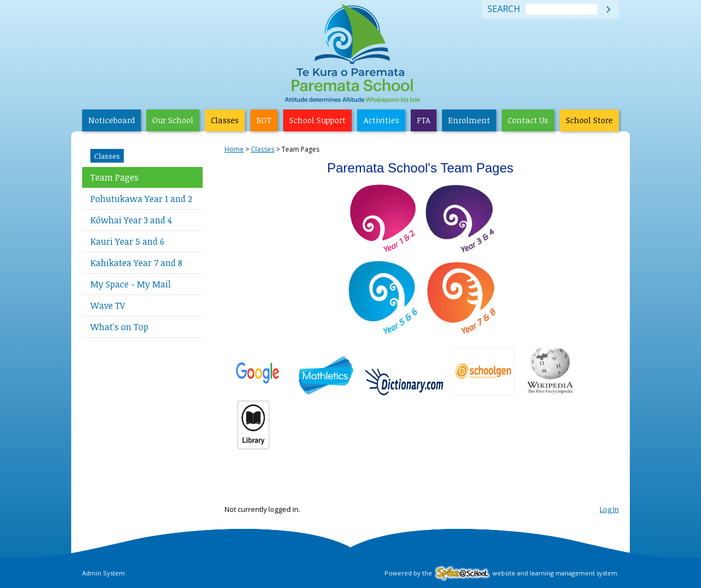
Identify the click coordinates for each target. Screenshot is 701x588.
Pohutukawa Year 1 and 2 (141, 199)
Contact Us (528, 120)
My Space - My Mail (131, 284)
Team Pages (114, 177)
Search (504, 9)
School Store (589, 120)
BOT (264, 120)
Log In (609, 509)
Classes (225, 120)
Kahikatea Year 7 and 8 (136, 263)
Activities (381, 120)
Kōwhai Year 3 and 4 (131, 220)
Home (234, 149)
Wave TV (108, 305)
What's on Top (119, 327)
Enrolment (469, 120)
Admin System (104, 573)
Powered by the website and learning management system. (502, 573)
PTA (424, 120)
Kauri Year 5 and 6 (127, 241)
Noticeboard (111, 120)
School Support (317, 120)
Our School (173, 120)
